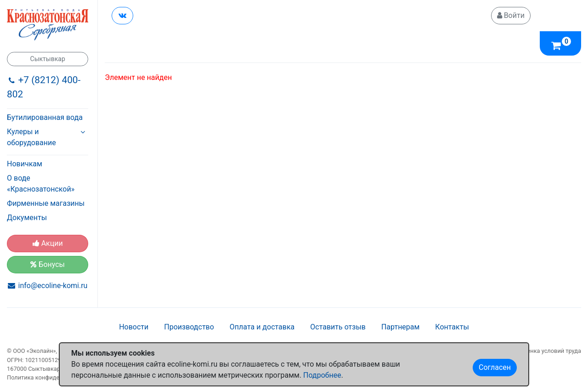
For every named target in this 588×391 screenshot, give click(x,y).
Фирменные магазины (46, 203)
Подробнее (322, 375)
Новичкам (25, 164)
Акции (48, 243)
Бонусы (48, 264)
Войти (511, 15)
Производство (189, 327)
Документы (27, 218)
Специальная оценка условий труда (531, 351)
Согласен (495, 367)
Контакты (452, 327)
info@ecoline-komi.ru (53, 286)
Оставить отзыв (338, 327)
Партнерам (400, 327)
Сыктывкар (48, 59)
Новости (134, 327)
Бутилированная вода (45, 117)
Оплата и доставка (262, 327)
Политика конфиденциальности (51, 377)
